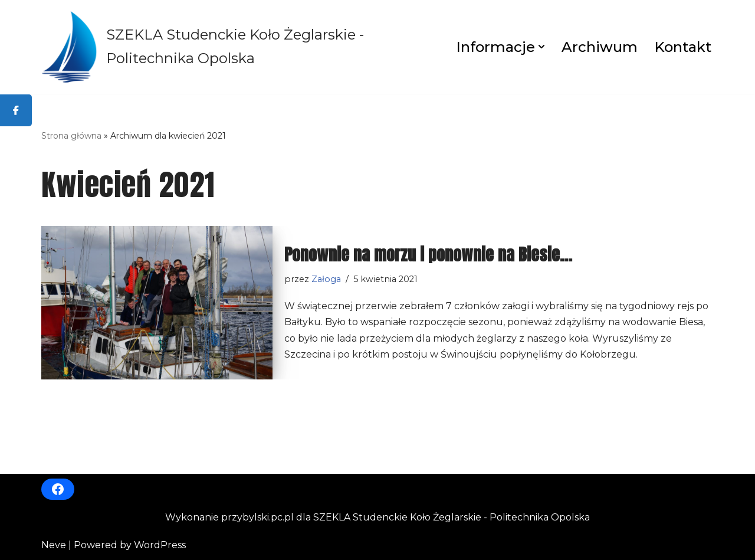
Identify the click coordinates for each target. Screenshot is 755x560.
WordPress (160, 545)
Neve (54, 545)
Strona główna (71, 136)
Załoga (326, 279)
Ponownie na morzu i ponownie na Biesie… (428, 254)
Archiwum (600, 47)
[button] (541, 47)
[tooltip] (16, 110)
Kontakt (683, 47)
